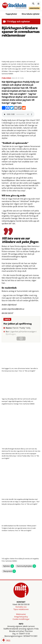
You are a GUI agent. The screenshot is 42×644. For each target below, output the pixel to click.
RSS (7, 641)
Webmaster (21, 614)
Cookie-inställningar (21, 619)
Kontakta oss (21, 607)
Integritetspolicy (21, 617)
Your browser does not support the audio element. (18, 114)
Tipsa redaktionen (21, 609)
